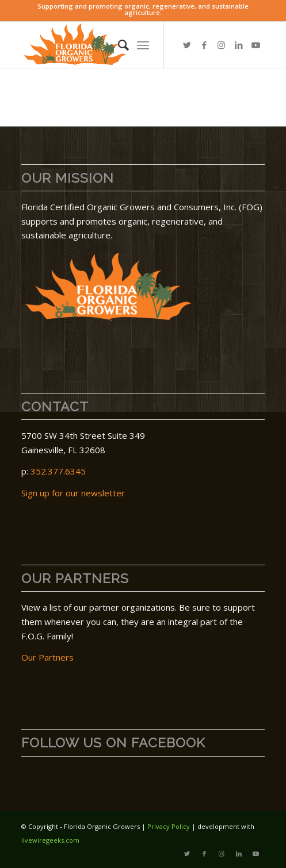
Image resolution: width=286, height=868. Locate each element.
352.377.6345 (58, 471)
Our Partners (47, 657)
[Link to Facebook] (204, 45)
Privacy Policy (169, 826)
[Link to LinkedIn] (239, 45)
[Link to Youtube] (256, 45)
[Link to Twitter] (187, 45)
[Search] (118, 45)
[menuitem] (118, 45)
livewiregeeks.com (50, 840)
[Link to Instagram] (222, 45)
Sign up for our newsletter (73, 493)
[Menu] (143, 45)
